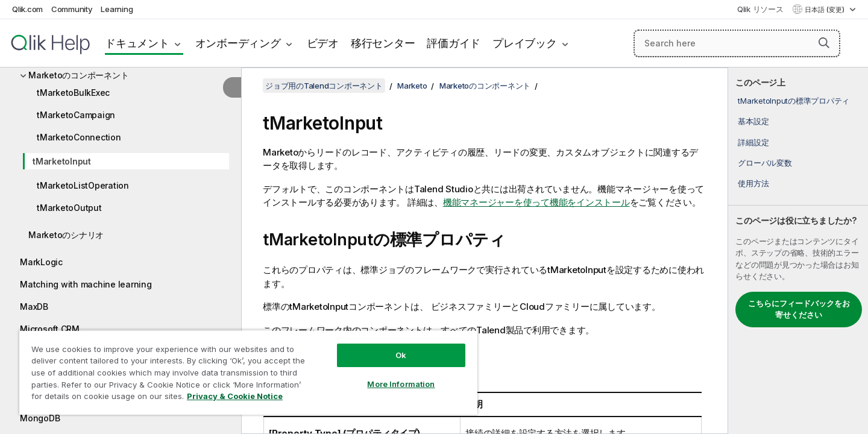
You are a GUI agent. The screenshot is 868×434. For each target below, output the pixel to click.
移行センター (383, 43)
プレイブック (525, 43)
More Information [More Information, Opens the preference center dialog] (401, 384)
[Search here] (737, 43)
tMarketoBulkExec (73, 93)
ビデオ (323, 43)
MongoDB (40, 418)
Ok (401, 355)
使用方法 (753, 183)
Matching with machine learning (86, 284)
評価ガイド (454, 43)
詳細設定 (753, 142)
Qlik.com (27, 9)
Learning (117, 9)
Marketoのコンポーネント (78, 75)
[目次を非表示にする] (232, 87)
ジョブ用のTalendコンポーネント (324, 86)
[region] (248, 372)
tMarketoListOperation (83, 185)
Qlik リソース (760, 9)
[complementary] (798, 251)
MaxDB (34, 307)
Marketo (412, 86)
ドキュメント (137, 43)
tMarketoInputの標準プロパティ (794, 101)
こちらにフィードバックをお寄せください (799, 309)
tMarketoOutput (69, 208)
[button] (824, 43)
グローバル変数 (765, 163)
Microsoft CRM (50, 329)
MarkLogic (41, 262)
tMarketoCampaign (76, 115)
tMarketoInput (62, 161)
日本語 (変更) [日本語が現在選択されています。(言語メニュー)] (826, 10)
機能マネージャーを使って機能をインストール (536, 202)
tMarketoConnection (79, 137)
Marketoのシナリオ (66, 235)
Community (72, 9)
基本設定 (753, 121)
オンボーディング (238, 43)
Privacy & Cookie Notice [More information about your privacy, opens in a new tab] (235, 396)
